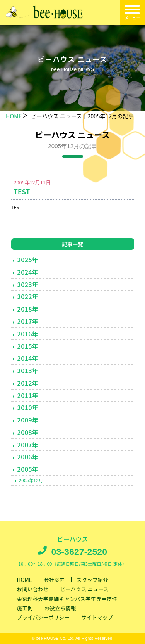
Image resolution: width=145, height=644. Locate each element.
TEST (22, 191)
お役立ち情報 (60, 608)
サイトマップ (97, 618)
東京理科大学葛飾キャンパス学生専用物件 (67, 599)
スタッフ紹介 (92, 580)
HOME (14, 116)
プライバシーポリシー (43, 618)
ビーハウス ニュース (84, 589)
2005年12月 (31, 480)
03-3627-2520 (79, 552)
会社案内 (54, 580)
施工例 (25, 608)
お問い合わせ (33, 589)
